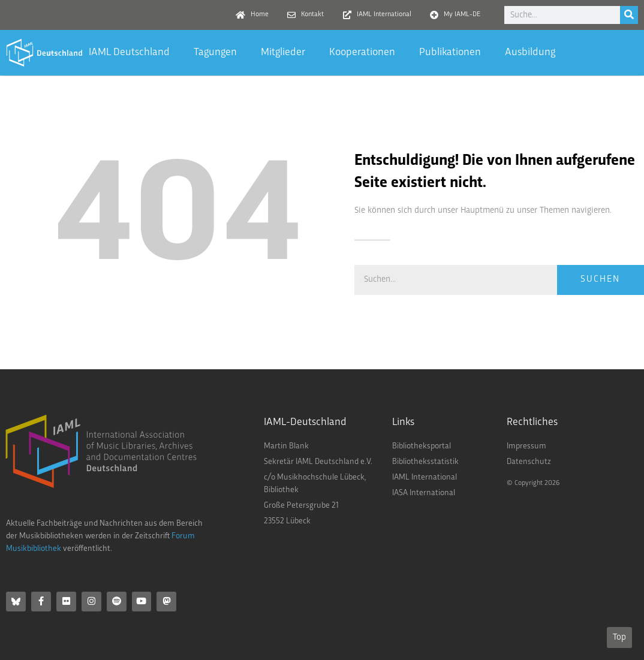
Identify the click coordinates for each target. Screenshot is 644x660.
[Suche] (629, 15)
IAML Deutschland (129, 52)
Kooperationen (362, 52)
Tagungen (215, 52)
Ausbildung (530, 52)
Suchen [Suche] (600, 280)
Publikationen (450, 52)
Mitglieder (283, 52)
